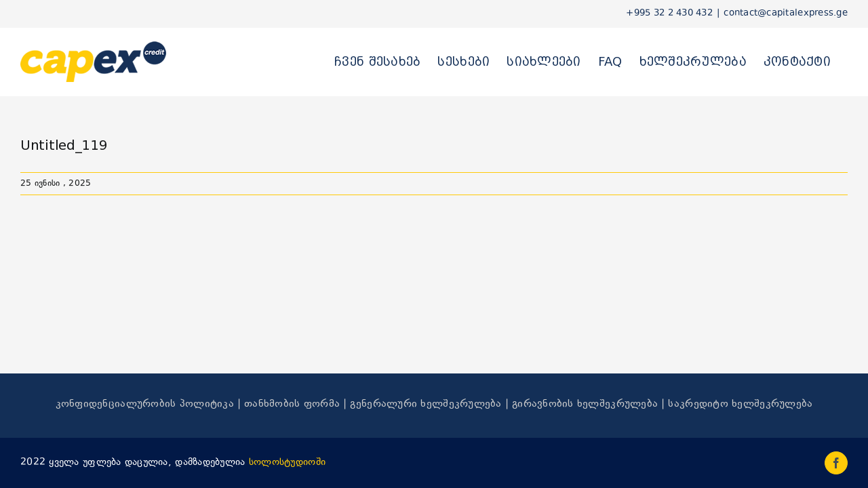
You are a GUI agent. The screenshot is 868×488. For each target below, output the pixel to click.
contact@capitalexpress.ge (786, 14)
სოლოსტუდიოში (287, 463)
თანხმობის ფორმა (292, 404)
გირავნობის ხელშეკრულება (585, 404)
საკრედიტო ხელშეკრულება (740, 404)
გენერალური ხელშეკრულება (426, 404)
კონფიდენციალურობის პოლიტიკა (145, 404)
